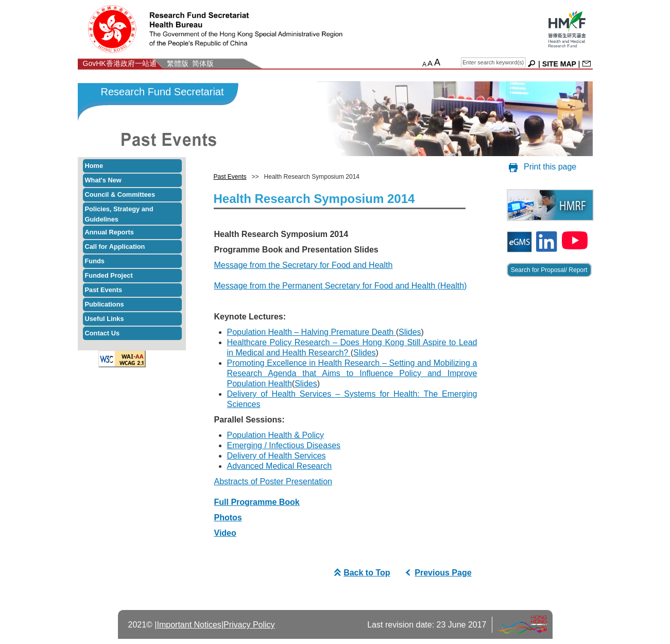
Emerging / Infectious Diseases (284, 445)
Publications (105, 304)
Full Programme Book (257, 502)
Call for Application (115, 247)
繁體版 (178, 63)
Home (94, 166)
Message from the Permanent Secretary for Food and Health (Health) (341, 286)
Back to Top (360, 573)
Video (225, 533)
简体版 (203, 63)
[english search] (493, 62)
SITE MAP (559, 64)
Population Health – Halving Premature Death (312, 332)
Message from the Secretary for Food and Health (304, 265)
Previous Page (437, 573)
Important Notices (189, 625)
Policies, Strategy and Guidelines (119, 214)
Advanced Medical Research (280, 466)
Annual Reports (109, 232)
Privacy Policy (249, 625)
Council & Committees (120, 194)
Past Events (104, 290)
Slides (410, 332)
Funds (95, 261)
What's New (103, 180)
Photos (228, 518)
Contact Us (102, 333)
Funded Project (109, 275)
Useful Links (105, 319)
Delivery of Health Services (277, 456)
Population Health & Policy (276, 435)
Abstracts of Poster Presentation (273, 481)
